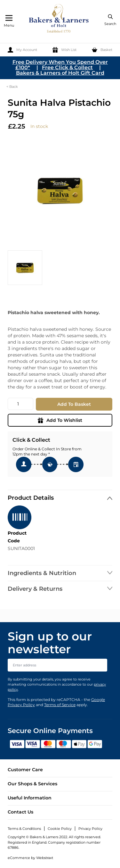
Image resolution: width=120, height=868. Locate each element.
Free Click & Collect (67, 67)
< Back (12, 87)
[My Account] (22, 50)
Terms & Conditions (24, 829)
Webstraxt (45, 858)
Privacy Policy (90, 829)
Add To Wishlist (60, 420)
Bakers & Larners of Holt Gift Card (60, 73)
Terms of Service (60, 705)
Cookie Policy (60, 829)
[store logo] (59, 19)
